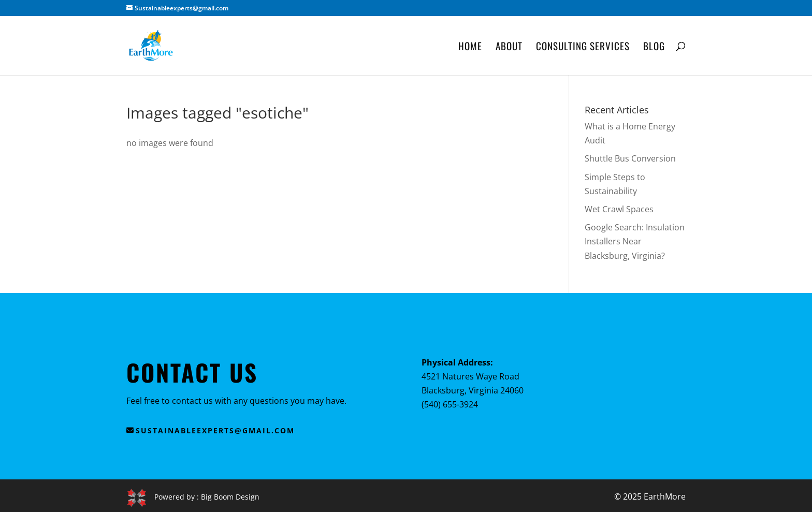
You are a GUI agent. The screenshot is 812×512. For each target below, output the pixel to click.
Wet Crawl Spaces (619, 209)
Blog (654, 47)
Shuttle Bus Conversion (630, 158)
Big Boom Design (230, 497)
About (509, 47)
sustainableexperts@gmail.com (215, 430)
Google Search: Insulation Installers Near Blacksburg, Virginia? (635, 241)
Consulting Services (583, 47)
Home (470, 47)
